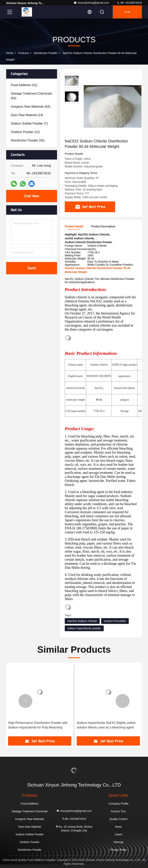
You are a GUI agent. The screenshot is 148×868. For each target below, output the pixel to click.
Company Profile (119, 804)
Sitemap (118, 842)
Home (10, 53)
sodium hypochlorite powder (84, 628)
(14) (27, 115)
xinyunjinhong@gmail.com (91, 3)
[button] (25, 701)
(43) (28, 140)
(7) (29, 123)
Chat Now (32, 196)
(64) (31, 96)
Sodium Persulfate (115, 621)
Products (23, 53)
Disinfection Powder (46, 53)
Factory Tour (119, 811)
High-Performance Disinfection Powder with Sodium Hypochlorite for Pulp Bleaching (38, 725)
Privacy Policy (118, 850)
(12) (25, 132)
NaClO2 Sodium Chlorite (82, 621)
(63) (31, 107)
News (118, 827)
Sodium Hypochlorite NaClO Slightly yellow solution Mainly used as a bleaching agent (106, 725)
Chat (127, 12)
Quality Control (118, 819)
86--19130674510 (129, 3)
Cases (119, 834)
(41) (24, 85)
